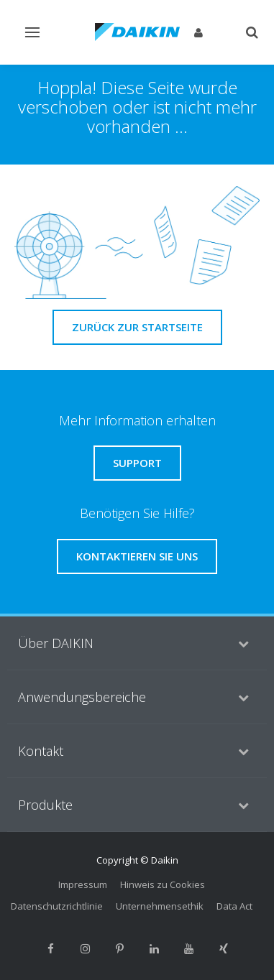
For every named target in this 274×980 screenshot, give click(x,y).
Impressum (83, 884)
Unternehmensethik (160, 906)
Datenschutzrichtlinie (57, 906)
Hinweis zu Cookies (163, 884)
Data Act (234, 906)
